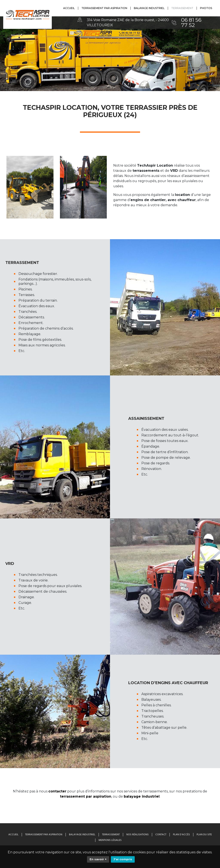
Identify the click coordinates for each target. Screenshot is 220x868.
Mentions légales (110, 840)
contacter (57, 791)
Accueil (13, 835)
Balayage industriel (82, 835)
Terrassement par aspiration (44, 835)
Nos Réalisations (137, 835)
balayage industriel (142, 796)
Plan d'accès (181, 835)
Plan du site (204, 835)
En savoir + (98, 859)
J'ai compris (123, 859)
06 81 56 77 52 (191, 23)
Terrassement (111, 835)
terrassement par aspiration (86, 796)
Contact (161, 835)
